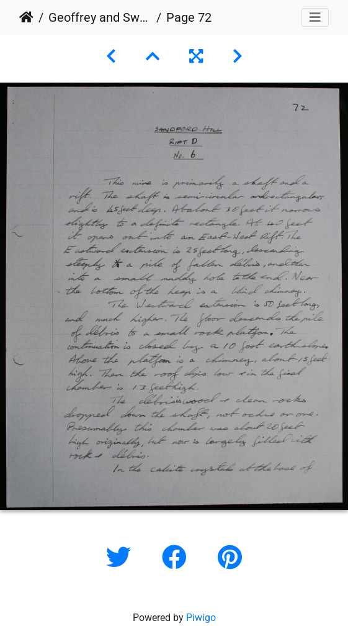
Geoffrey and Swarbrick (100, 17)
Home (26, 17)
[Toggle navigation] (315, 17)
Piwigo (201, 618)
